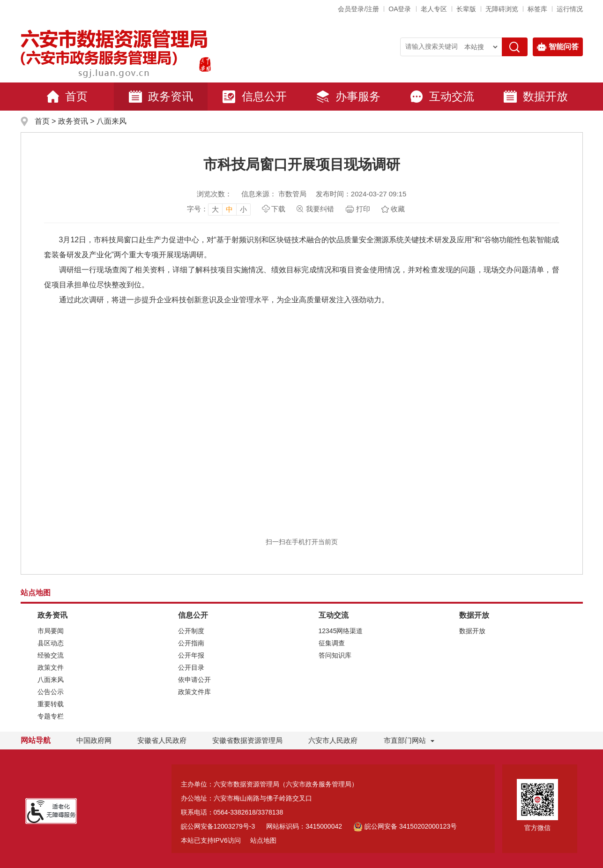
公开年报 (191, 655)
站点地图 (263, 840)
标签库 (537, 9)
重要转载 (51, 704)
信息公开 (254, 97)
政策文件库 (194, 692)
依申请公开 (194, 680)
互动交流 (442, 97)
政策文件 (51, 667)
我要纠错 (320, 209)
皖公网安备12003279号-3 (218, 826)
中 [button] (229, 209)
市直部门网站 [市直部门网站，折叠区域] (405, 740)
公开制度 (191, 631)
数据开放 (536, 97)
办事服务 (348, 97)
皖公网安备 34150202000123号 (405, 826)
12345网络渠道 (341, 631)
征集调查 (332, 643)
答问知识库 (335, 655)
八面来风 (112, 121)
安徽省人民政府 (162, 740)
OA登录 (400, 9)
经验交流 (51, 655)
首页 (67, 97)
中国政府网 (94, 740)
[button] (466, 9)
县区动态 (51, 643)
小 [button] (243, 209)
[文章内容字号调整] (219, 209)
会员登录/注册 (358, 9)
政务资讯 (161, 97)
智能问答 (558, 47)
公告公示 (51, 692)
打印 (363, 209)
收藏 (398, 209)
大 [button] (215, 209)
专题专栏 (51, 716)
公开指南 (191, 643)
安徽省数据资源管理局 (247, 740)
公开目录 (191, 667)
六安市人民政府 (333, 740)
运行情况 (570, 9)
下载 (278, 209)
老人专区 (434, 9)
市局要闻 (51, 631)
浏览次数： (214, 194)
